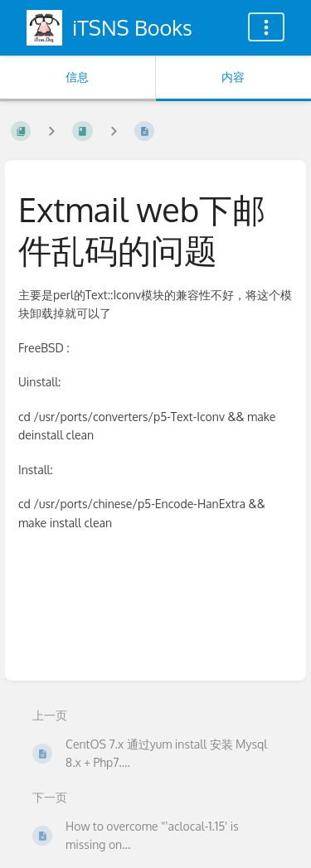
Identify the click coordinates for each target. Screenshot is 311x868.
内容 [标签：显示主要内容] (233, 77)
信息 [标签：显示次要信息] (77, 77)
